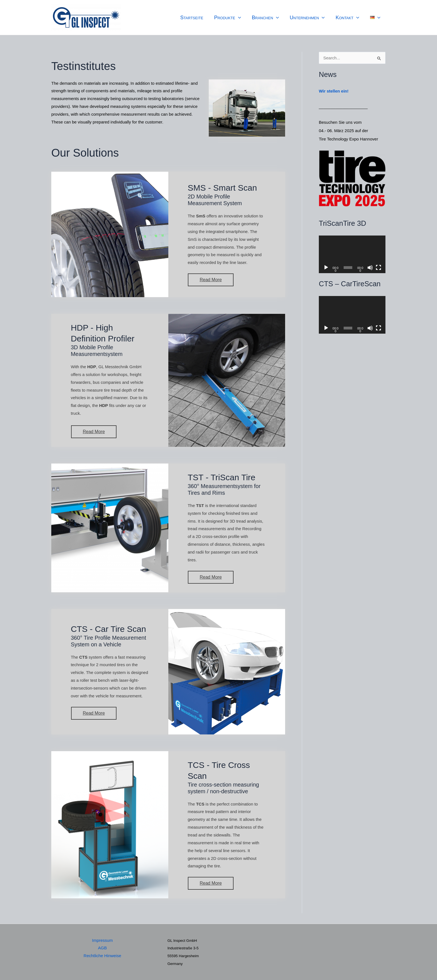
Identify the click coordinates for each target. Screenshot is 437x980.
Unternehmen (309, 18)
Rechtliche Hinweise (102, 956)
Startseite (196, 18)
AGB (102, 948)
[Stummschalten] (370, 268)
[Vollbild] (378, 268)
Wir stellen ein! (334, 91)
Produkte (231, 18)
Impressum (102, 940)
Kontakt (349, 18)
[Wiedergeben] (326, 268)
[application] (242, 18)
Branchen (268, 18)
